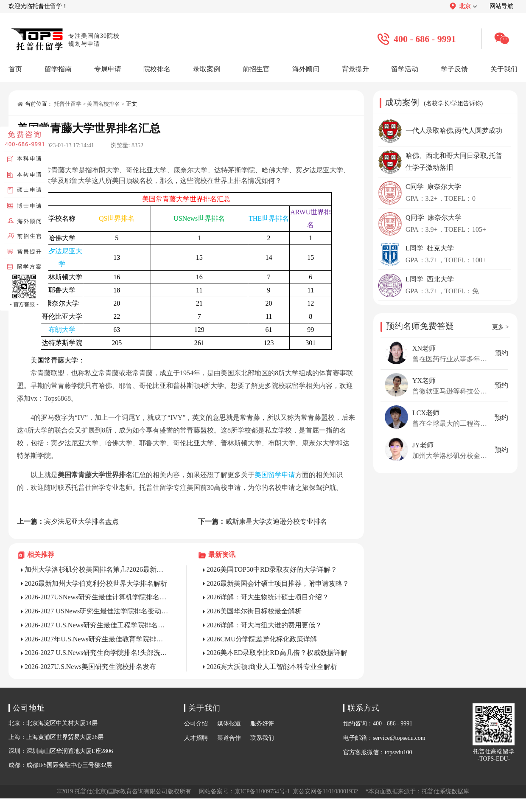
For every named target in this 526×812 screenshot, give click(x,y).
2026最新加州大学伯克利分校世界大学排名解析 (96, 583)
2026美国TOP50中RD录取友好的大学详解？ (272, 569)
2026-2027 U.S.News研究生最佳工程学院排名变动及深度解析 (97, 625)
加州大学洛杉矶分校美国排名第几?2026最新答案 (97, 569)
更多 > (500, 327)
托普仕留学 (68, 104)
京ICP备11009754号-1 (262, 791)
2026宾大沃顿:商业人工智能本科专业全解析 (272, 667)
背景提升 (355, 69)
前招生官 (256, 69)
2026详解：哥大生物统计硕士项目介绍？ (268, 597)
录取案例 (207, 69)
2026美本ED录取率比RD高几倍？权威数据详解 (277, 653)
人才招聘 (196, 738)
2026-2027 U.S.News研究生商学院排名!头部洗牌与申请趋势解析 (97, 653)
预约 (501, 353)
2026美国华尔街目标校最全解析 (254, 611)
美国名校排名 (104, 104)
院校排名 (157, 69)
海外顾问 (306, 69)
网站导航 (501, 6)
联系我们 (262, 738)
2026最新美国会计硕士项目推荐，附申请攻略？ (278, 583)
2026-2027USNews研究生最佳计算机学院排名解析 (97, 597)
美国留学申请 (275, 475)
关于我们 (504, 69)
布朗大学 (62, 330)
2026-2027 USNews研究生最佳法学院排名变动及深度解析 (97, 611)
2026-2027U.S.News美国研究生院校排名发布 (90, 667)
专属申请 (108, 69)
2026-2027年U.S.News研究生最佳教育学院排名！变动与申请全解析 (97, 639)
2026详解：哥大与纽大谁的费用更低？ (264, 625)
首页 (15, 69)
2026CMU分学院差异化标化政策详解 (262, 639)
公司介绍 (196, 723)
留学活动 (405, 69)
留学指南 (58, 69)
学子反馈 (454, 69)
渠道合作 (229, 738)
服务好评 (262, 723)
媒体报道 (229, 723)
